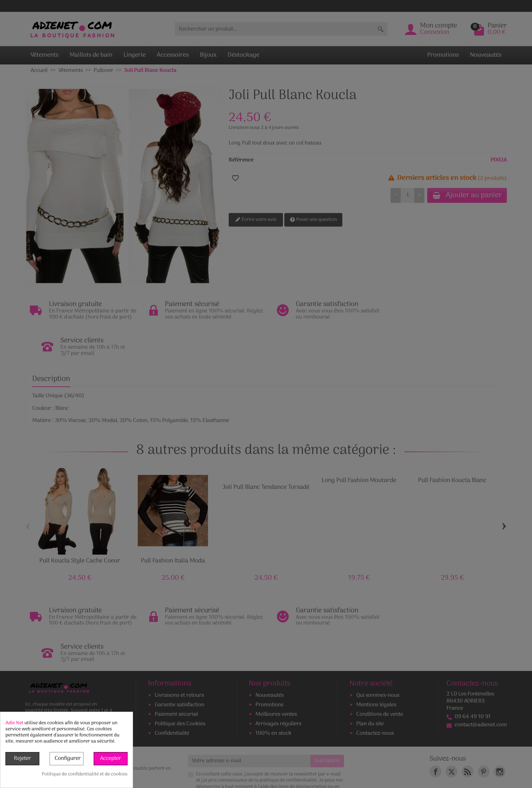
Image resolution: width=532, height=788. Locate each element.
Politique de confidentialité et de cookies (85, 774)
